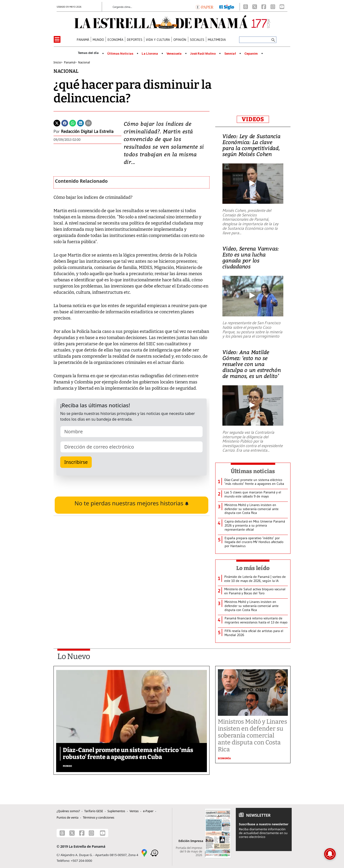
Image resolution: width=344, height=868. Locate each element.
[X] (255, 7)
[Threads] (246, 7)
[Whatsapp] (73, 123)
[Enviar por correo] (88, 123)
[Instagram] (273, 7)
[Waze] (154, 852)
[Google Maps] (144, 852)
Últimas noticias (253, 471)
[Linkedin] (81, 123)
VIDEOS (253, 119)
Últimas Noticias (120, 54)
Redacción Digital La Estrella (87, 131)
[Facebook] (264, 7)
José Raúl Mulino (203, 54)
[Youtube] (282, 7)
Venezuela (174, 54)
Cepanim (251, 54)
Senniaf (230, 54)
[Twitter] (57, 123)
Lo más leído (253, 568)
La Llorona (150, 54)
